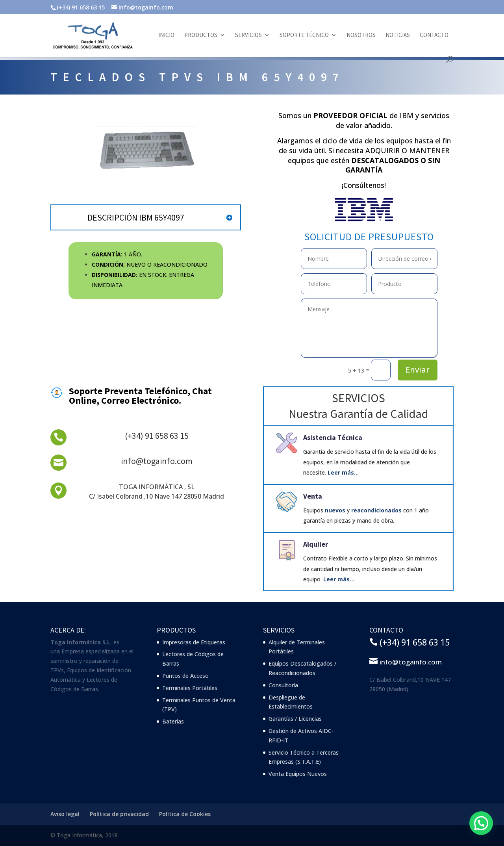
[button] (481, 823)
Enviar (418, 370)
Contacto (434, 35)
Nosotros (361, 35)
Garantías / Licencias (295, 719)
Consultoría (283, 685)
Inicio (166, 35)
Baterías (173, 721)
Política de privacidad (119, 814)
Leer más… (343, 472)
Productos (201, 35)
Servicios (248, 35)
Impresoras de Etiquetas (194, 642)
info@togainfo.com (157, 461)
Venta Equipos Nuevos (298, 774)
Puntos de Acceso (185, 676)
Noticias (398, 35)
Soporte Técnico (304, 35)
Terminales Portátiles (190, 688)
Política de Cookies (185, 814)
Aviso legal (65, 814)
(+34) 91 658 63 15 (157, 436)
